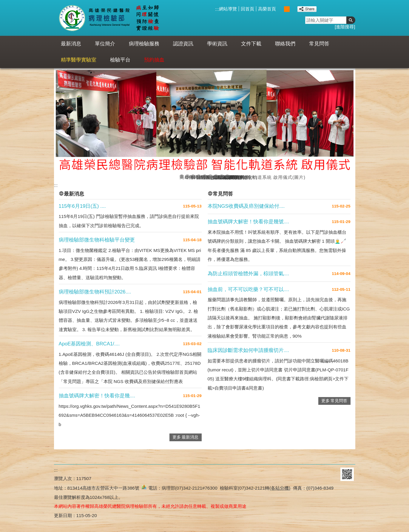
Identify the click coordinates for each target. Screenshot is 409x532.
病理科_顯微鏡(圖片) (199, 177)
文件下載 (251, 44)
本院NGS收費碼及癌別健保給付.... (246, 206)
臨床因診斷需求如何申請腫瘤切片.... (249, 350)
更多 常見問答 (334, 401)
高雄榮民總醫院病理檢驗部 (109, 18)
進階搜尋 (345, 27)
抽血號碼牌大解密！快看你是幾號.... (249, 222)
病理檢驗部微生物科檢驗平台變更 (97, 240)
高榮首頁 (267, 9)
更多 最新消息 (186, 437)
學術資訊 (217, 44)
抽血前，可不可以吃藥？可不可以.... (249, 289)
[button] (351, 20)
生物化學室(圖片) (205, 177)
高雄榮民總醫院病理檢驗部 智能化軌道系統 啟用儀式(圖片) (182, 177)
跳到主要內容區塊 (3, 3)
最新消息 (71, 44)
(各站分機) (280, 488)
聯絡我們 (285, 44)
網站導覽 (228, 9)
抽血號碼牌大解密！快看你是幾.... (97, 396)
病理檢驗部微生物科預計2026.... (95, 292)
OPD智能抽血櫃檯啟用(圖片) (187, 177)
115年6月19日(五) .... (82, 206)
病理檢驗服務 (144, 44)
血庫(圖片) (222, 177)
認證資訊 (183, 44)
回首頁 (247, 9)
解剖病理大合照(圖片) (193, 177)
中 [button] (287, 9)
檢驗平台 (120, 60)
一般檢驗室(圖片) (210, 177)
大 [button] (293, 9)
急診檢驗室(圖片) (216, 177)
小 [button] (281, 9)
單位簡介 (105, 44)
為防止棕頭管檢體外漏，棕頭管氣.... (249, 274)
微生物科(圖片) (227, 177)
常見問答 (319, 44)
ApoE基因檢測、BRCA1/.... (89, 344)
